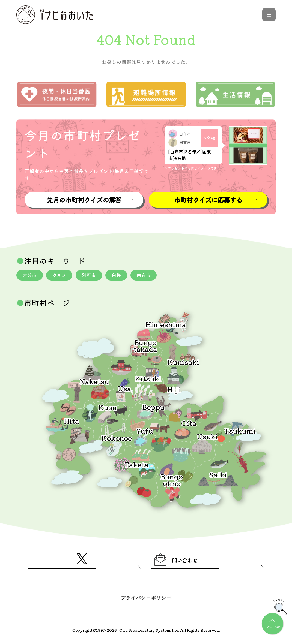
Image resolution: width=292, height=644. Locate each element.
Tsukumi (240, 431)
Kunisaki (183, 362)
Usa (125, 389)
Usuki (207, 437)
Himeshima (166, 325)
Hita (72, 421)
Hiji (174, 390)
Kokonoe (117, 439)
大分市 (30, 276)
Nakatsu (94, 382)
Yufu (144, 431)
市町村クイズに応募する (208, 200)
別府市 (93, 276)
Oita (189, 424)
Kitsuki (148, 379)
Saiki (218, 475)
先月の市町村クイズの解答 (84, 200)
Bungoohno (172, 480)
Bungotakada (145, 346)
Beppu (153, 407)
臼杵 (121, 276)
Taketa (137, 465)
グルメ (61, 276)
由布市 (150, 276)
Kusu (108, 408)
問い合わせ (182, 562)
